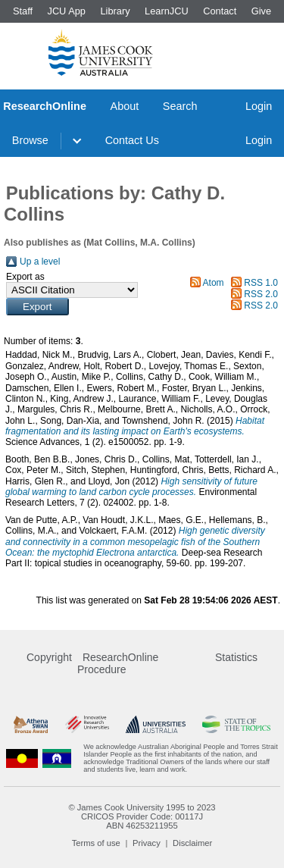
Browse (30, 140)
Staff (23, 11)
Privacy (147, 843)
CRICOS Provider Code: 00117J (142, 816)
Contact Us (132, 140)
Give (261, 11)
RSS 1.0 (261, 283)
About (125, 106)
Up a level (40, 262)
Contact (220, 11)
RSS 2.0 (261, 294)
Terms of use (96, 843)
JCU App (66, 11)
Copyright (49, 657)
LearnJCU (167, 11)
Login (259, 106)
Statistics (236, 657)
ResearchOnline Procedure (118, 663)
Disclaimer (192, 843)
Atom (214, 283)
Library (115, 11)
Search (180, 106)
